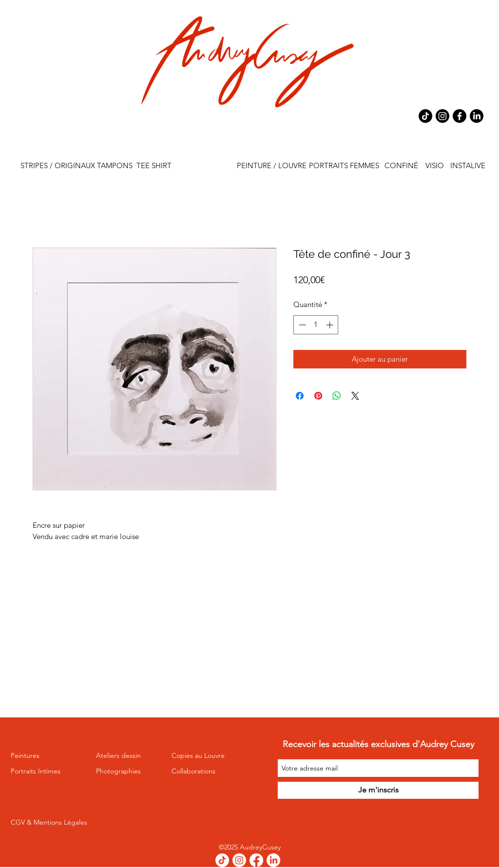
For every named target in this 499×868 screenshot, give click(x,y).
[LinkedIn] (477, 116)
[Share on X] (355, 396)
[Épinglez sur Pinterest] (318, 396)
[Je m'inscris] (378, 790)
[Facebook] (460, 116)
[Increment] (331, 325)
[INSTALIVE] (468, 166)
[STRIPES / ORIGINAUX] (58, 166)
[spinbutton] (316, 325)
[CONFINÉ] (401, 166)
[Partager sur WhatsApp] (337, 396)
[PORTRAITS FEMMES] (344, 166)
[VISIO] (434, 166)
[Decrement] (301, 325)
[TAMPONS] (115, 166)
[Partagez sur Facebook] (300, 396)
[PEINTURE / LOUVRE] (272, 166)
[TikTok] (425, 116)
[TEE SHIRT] (154, 166)
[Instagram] (442, 116)
